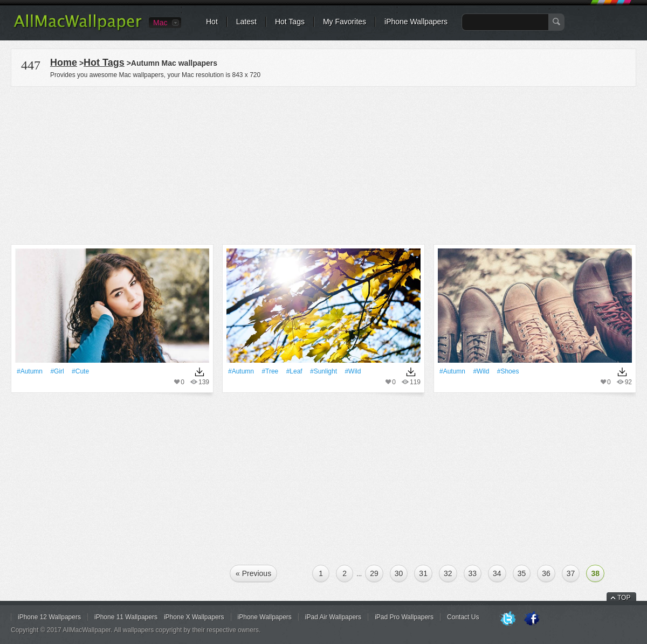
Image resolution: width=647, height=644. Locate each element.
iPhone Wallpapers (416, 22)
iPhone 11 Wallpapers (126, 617)
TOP (624, 598)
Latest (246, 22)
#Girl (57, 371)
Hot (212, 22)
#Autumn (30, 371)
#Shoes (508, 371)
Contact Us (463, 617)
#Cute (80, 371)
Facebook (532, 619)
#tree (270, 371)
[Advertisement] (323, 164)
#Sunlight (323, 371)
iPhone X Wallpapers (194, 617)
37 (571, 573)
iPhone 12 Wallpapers (49, 617)
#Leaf (294, 371)
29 (374, 573)
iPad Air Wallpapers (333, 617)
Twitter (508, 619)
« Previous (253, 573)
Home (64, 63)
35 (522, 573)
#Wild (353, 371)
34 (497, 573)
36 (546, 573)
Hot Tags (290, 22)
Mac (160, 23)
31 (423, 573)
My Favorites (345, 22)
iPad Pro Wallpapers (404, 617)
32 (448, 573)
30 (399, 573)
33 (473, 573)
